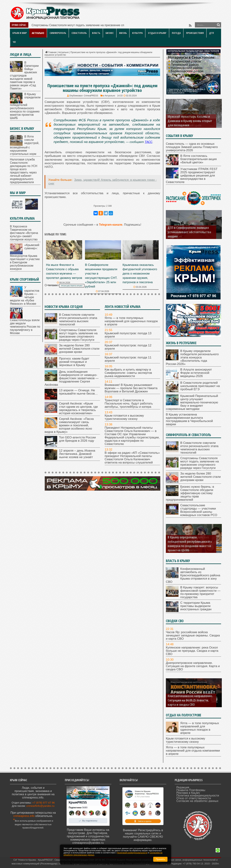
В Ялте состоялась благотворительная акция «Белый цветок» (199, 159)
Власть (96, 33)
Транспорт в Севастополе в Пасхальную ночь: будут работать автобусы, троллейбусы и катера (129, 403)
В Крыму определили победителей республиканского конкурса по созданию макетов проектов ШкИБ (25, 106)
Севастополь (79, 33)
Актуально (38, 33)
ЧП (14, 42)
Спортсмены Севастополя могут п (54, 25)
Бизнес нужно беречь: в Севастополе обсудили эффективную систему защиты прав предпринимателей (190, 493)
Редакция (183, 787)
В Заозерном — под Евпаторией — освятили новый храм (190, 123)
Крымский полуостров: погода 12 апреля (128, 347)
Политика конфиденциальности (198, 796)
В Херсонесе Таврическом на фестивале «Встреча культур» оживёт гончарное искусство (24, 233)
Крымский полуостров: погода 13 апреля (128, 335)
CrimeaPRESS (91, 96)
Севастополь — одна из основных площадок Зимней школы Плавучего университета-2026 (192, 147)
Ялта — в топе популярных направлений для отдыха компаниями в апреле (193, 751)
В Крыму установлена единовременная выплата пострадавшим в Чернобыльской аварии (189, 419)
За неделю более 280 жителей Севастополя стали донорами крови (79, 349)
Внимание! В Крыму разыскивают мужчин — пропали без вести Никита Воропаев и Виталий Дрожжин (131, 388)
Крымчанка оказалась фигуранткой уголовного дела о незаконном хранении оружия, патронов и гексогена (140, 274)
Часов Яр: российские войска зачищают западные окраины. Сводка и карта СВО (193, 635)
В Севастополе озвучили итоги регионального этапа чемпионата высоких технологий (78, 320)
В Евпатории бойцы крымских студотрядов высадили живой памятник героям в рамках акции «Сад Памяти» (24, 76)
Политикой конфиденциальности (132, 853)
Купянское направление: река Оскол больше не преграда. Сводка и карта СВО (192, 651)
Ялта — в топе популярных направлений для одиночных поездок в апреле (131, 321)
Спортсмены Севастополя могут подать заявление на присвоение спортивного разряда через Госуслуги (78, 335)
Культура (137, 33)
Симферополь (58, 33)
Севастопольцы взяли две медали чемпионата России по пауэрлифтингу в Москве (25, 327)
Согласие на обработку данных (198, 801)
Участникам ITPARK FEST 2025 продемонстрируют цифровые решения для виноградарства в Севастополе (192, 176)
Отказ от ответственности (194, 798)
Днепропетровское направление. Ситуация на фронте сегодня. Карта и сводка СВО (193, 666)
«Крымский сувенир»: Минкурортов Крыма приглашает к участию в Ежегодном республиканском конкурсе (25, 257)
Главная (51, 52)
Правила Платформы (191, 790)
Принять (160, 859)
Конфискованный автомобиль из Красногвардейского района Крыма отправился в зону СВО (193, 575)
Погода (176, 33)
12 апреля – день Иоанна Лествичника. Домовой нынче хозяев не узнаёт (77, 454)
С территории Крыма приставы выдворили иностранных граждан (196, 606)
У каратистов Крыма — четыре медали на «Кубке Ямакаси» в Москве (25, 296)
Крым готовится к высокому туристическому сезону (124, 417)
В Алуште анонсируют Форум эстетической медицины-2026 (196, 373)
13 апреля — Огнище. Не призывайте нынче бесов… (78, 392)
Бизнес (110, 33)
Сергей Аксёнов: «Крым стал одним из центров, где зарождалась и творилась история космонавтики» (78, 408)
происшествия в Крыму (72, 286)
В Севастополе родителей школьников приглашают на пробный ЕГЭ (200, 386)
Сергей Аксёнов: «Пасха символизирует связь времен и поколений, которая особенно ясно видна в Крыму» (69, 425)
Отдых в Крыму (157, 33)
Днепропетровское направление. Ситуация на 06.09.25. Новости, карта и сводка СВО (190, 700)
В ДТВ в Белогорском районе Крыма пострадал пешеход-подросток (187, 232)
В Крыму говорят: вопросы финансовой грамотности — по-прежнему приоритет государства (200, 592)
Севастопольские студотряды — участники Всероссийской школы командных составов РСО (199, 510)
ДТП (212, 33)
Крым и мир (20, 33)
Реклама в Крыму (188, 793)
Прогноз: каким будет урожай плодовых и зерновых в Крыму (74, 362)
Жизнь (123, 33)
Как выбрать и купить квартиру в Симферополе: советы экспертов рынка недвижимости (128, 373)
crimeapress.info (24, 816)
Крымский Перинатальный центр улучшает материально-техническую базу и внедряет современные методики (192, 402)
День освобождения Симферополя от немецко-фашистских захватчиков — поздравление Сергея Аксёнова (72, 378)
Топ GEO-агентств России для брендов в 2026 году (77, 439)
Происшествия (195, 33)
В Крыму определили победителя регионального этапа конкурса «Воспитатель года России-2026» (192, 357)
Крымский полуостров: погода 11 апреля (128, 359)
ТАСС (149, 142)
